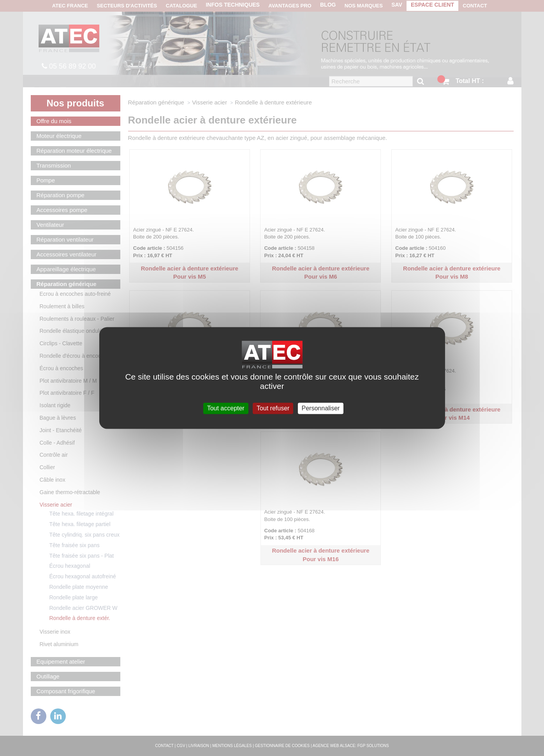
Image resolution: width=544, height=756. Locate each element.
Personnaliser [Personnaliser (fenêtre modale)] (321, 408)
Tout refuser (273, 408)
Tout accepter (226, 408)
